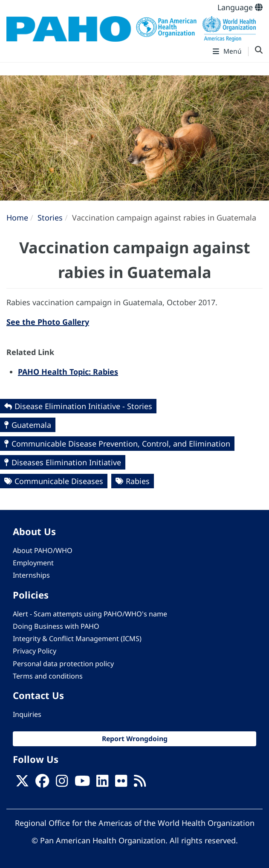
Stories (50, 218)
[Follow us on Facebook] (42, 783)
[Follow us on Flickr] (121, 783)
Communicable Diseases (59, 481)
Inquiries (27, 714)
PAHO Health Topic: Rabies (68, 372)
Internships (31, 575)
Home (17, 218)
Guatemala (31, 425)
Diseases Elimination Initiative (66, 462)
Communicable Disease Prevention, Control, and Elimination (121, 444)
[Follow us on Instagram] (62, 783)
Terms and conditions (48, 676)
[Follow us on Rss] (140, 783)
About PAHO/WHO (43, 550)
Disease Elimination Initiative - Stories (83, 406)
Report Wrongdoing (135, 739)
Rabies (138, 481)
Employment (33, 563)
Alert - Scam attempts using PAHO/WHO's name (90, 614)
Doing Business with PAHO (56, 626)
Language (240, 7)
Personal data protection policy (63, 664)
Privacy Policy (35, 651)
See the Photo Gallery (48, 322)
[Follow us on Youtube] (82, 783)
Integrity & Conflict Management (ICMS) (77, 639)
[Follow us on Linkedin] (102, 783)
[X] (22, 783)
